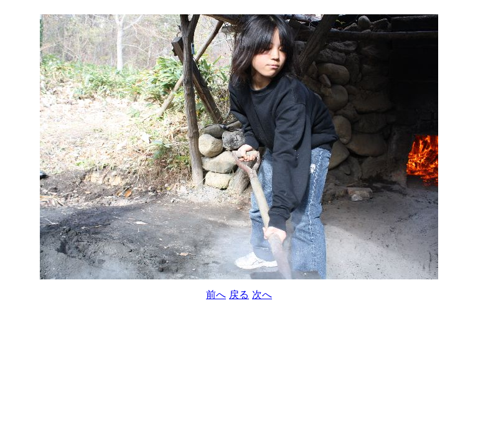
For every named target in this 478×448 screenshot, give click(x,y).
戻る (239, 295)
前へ (216, 295)
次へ (262, 295)
